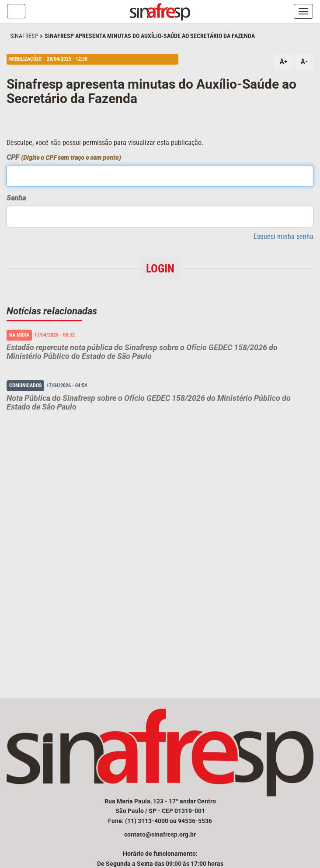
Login (160, 269)
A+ (284, 61)
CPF (64, 157)
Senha (16, 198)
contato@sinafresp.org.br (160, 834)
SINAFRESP (24, 36)
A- (304, 61)
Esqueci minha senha (283, 236)
